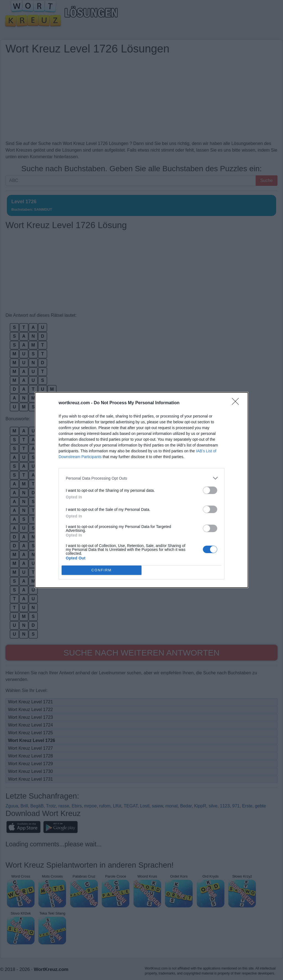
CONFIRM (102, 570)
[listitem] (141, 478)
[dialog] (141, 490)
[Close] (237, 403)
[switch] (210, 490)
